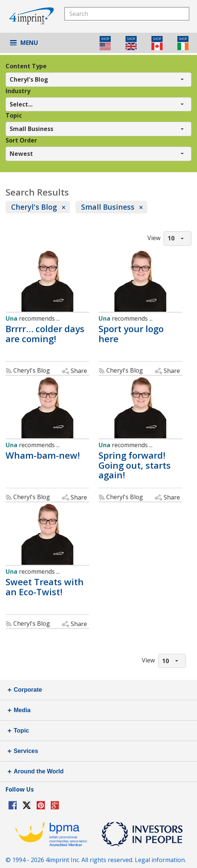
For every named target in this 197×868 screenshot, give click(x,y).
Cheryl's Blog (34, 207)
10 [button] (171, 238)
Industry (18, 91)
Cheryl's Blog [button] (29, 79)
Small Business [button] (31, 129)
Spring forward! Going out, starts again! (135, 465)
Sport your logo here (131, 334)
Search (183, 14)
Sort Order (21, 140)
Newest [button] (21, 154)
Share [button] (79, 371)
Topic (14, 115)
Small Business (108, 207)
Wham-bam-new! (43, 455)
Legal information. (160, 860)
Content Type (26, 66)
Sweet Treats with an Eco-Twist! (45, 587)
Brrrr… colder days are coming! (45, 334)
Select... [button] (21, 104)
